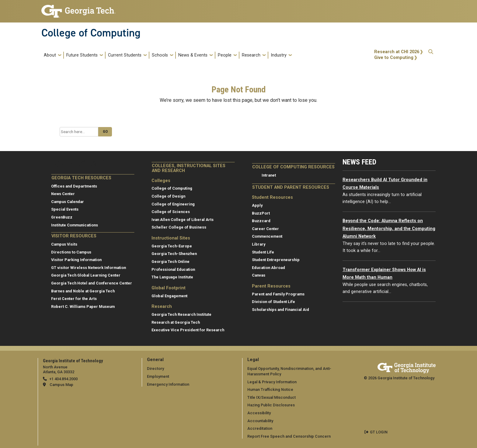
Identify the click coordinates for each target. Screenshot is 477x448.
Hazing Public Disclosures (271, 405)
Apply (257, 205)
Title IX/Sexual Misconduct (272, 397)
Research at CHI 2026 (397, 52)
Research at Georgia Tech (176, 322)
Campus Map (61, 385)
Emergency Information (168, 384)
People (225, 55)
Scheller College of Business (179, 227)
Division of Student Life (273, 302)
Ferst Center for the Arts (74, 299)
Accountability (260, 421)
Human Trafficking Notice (270, 389)
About (50, 55)
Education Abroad (268, 268)
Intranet (269, 175)
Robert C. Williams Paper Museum (83, 307)
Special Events (65, 209)
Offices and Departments (74, 186)
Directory (155, 369)
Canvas (259, 275)
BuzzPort (261, 213)
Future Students (82, 55)
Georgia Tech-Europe (172, 246)
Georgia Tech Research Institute (181, 314)
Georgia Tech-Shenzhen (174, 254)
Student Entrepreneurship (276, 260)
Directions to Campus (71, 252)
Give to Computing (394, 58)
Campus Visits (64, 244)
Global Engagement (169, 296)
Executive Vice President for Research (188, 330)
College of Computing (91, 33)
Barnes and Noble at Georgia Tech (83, 291)
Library (259, 244)
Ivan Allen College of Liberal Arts (183, 220)
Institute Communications (75, 225)
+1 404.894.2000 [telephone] (63, 379)
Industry (279, 55)
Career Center (265, 229)
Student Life (263, 252)
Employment (158, 376)
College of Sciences (171, 212)
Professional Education (173, 269)
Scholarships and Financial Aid (280, 310)
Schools (160, 55)
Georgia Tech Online (171, 262)
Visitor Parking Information (76, 260)
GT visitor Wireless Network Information (89, 268)
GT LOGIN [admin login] (379, 432)
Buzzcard (261, 221)
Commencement (267, 236)
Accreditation (260, 428)
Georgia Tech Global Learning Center (86, 275)
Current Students (125, 55)
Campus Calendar (68, 202)
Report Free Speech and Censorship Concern (289, 436)
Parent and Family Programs (278, 294)
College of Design (168, 196)
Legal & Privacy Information (272, 382)
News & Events (193, 55)
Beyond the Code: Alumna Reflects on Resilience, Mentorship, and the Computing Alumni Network (389, 229)
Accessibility (259, 413)
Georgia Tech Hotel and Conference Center (92, 283)
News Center (63, 194)
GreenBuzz (62, 217)
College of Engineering (173, 204)
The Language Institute (172, 277)
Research (251, 55)
